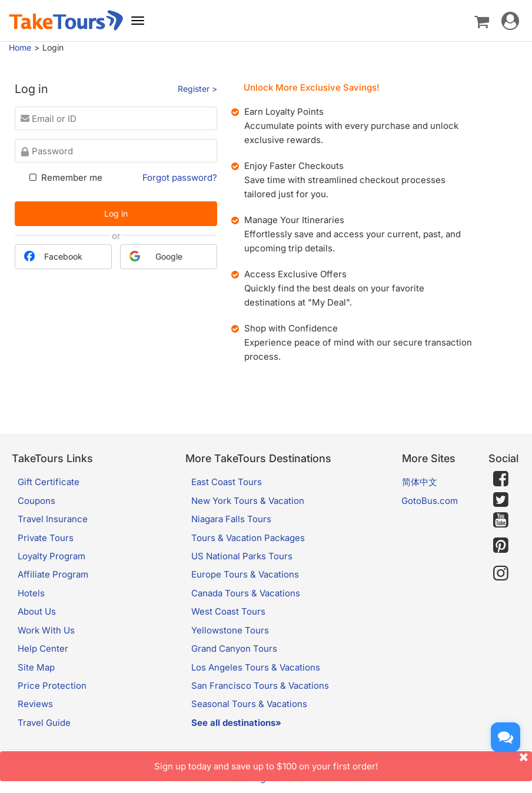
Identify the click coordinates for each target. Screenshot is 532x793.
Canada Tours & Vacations (246, 593)
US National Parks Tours (242, 556)
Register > (197, 89)
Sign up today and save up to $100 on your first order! (343, 762)
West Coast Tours (228, 611)
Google (156, 256)
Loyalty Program (51, 556)
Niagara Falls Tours (231, 519)
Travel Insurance (53, 519)
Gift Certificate (49, 482)
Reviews (35, 704)
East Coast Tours (227, 482)
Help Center (43, 648)
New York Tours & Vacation (248, 501)
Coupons (36, 501)
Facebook (53, 256)
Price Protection (52, 686)
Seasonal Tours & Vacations (249, 704)
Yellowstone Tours (230, 630)
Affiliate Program (53, 574)
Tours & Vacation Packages (248, 538)
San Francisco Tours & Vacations (260, 686)
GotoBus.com (430, 501)
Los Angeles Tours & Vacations (256, 667)
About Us (37, 611)
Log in (116, 213)
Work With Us (46, 630)
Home (20, 47)
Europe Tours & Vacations (245, 574)
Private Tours (46, 538)
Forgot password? (180, 177)
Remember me (64, 177)
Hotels (31, 593)
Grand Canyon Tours (234, 648)
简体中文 (420, 482)
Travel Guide (44, 723)
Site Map (36, 667)
